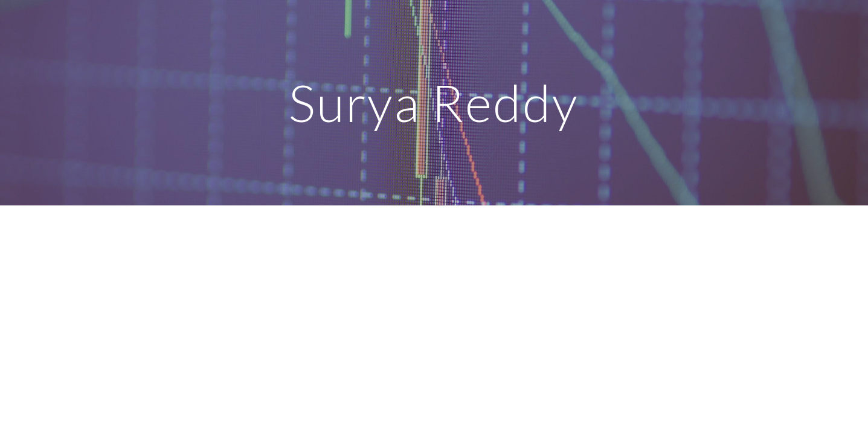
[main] (434, 102)
